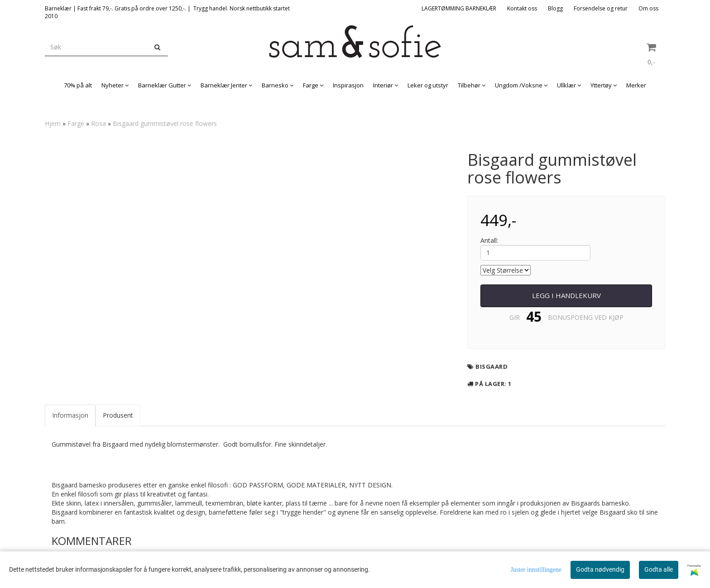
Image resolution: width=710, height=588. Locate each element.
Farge (76, 123)
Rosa (98, 123)
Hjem (53, 123)
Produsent (118, 415)
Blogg (555, 8)
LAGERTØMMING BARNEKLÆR (459, 8)
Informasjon (70, 415)
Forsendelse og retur (601, 8)
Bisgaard (492, 366)
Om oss (648, 8)
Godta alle (659, 569)
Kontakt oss (522, 8)
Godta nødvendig (600, 569)
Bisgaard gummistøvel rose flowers (165, 123)
